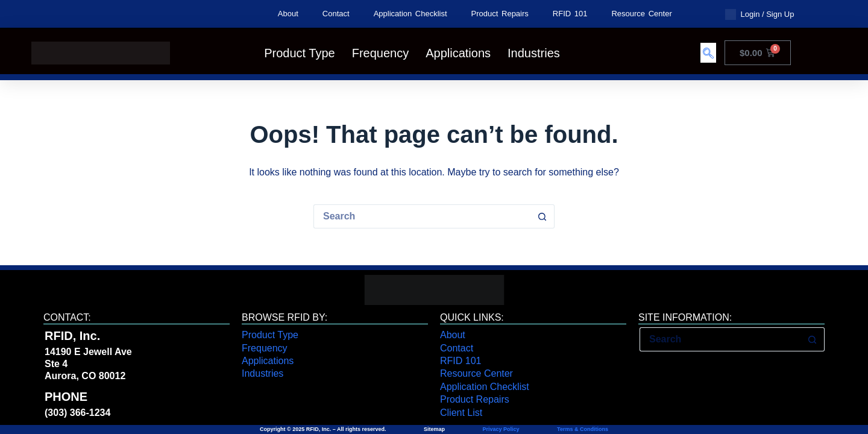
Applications (458, 53)
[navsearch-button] (708, 53)
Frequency (381, 53)
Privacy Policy (501, 429)
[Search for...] (422, 216)
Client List (461, 413)
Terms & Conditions (582, 429)
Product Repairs (500, 14)
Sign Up (780, 14)
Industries (534, 53)
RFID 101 (570, 14)
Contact (336, 14)
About (288, 14)
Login (750, 14)
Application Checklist (410, 14)
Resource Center (641, 14)
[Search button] (542, 216)
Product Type (299, 53)
